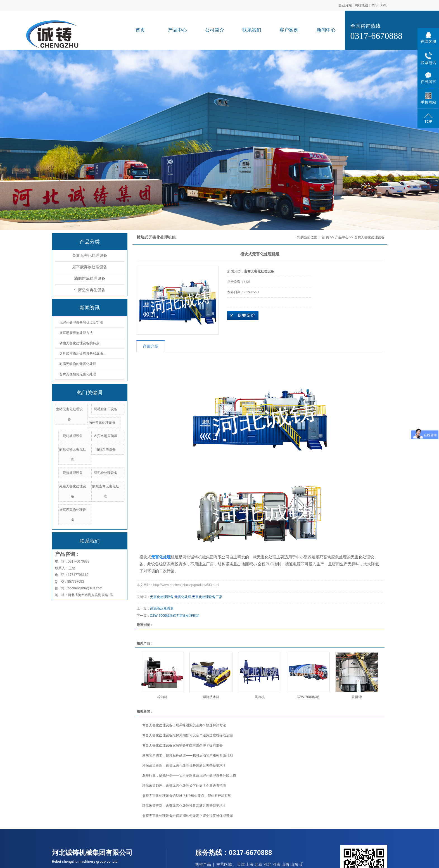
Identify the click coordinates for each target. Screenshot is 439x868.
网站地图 (361, 5)
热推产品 (203, 864)
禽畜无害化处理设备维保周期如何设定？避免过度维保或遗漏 (188, 735)
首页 (140, 30)
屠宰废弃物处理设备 (90, 267)
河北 (267, 864)
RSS (374, 5)
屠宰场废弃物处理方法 (76, 333)
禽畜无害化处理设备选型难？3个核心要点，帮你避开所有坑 (187, 796)
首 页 (325, 237)
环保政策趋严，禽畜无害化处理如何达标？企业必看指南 (184, 786)
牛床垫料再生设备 (90, 290)
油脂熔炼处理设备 (90, 278)
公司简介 (215, 30)
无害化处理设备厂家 (207, 597)
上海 (250, 864)
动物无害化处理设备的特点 (79, 343)
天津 (241, 864)
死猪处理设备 (73, 473)
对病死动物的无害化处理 (78, 364)
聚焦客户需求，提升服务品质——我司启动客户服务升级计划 (188, 755)
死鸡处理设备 (73, 436)
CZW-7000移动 (308, 697)
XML (384, 5)
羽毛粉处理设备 (106, 473)
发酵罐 (357, 697)
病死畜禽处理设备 (102, 423)
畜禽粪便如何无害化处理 (78, 374)
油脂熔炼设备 (106, 449)
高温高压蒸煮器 (162, 608)
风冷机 (260, 697)
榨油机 (162, 697)
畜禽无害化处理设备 (90, 256)
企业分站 (345, 5)
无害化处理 (183, 597)
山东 (294, 864)
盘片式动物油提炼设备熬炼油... (82, 354)
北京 (258, 864)
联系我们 (252, 30)
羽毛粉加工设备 (106, 409)
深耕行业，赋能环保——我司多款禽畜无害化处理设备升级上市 (189, 775)
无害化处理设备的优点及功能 (81, 322)
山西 (285, 864)
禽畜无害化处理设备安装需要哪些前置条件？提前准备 (182, 745)
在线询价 (243, 316)
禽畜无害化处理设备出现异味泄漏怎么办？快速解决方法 (184, 725)
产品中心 (177, 30)
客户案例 (289, 30)
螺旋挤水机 (211, 697)
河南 (276, 864)
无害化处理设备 (162, 597)
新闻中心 (326, 30)
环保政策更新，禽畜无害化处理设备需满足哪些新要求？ (184, 765)
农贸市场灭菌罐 (106, 436)
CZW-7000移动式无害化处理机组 (175, 616)
